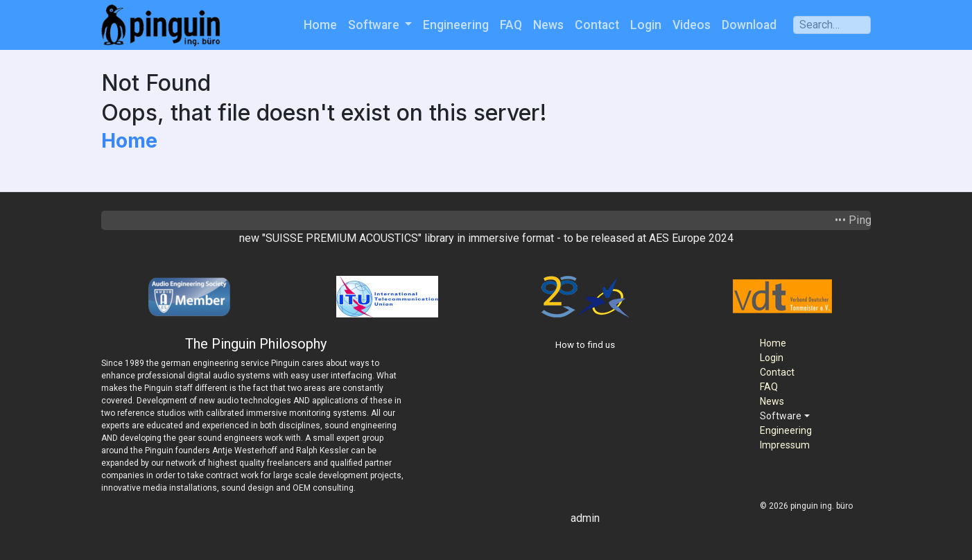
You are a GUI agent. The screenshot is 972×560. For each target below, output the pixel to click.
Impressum (785, 445)
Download (749, 25)
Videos (692, 25)
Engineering (456, 25)
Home (320, 25)
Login (646, 25)
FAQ (511, 25)
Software (375, 25)
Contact (597, 25)
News (548, 25)
